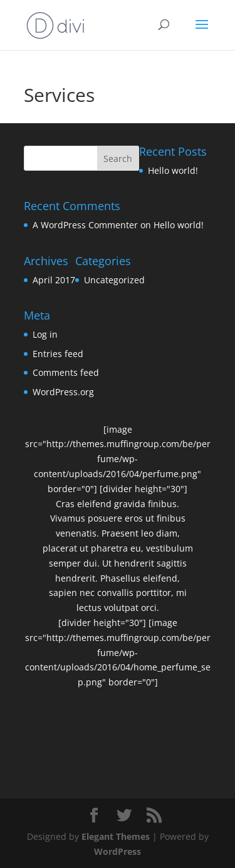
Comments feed (66, 372)
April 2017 (54, 280)
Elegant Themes (116, 836)
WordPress (118, 851)
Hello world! (173, 170)
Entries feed (58, 354)
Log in (45, 334)
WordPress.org (63, 392)
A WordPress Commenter (85, 225)
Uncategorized (114, 280)
